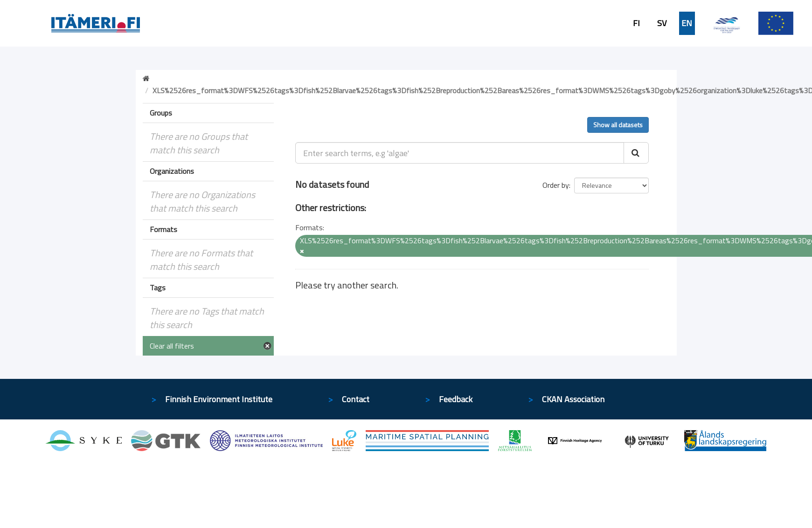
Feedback (456, 399)
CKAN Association (573, 399)
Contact (356, 399)
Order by (556, 185)
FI (636, 23)
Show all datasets (618, 125)
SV (662, 23)
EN (687, 23)
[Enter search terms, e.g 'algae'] (460, 153)
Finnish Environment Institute (219, 399)
